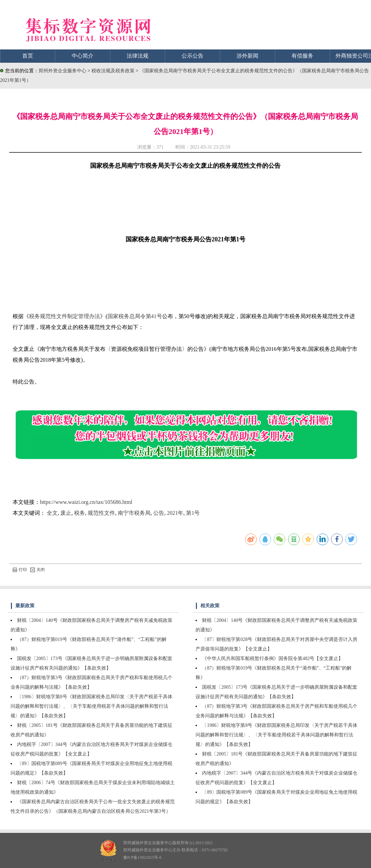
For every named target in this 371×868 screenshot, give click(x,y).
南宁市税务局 (134, 513)
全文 (52, 513)
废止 (66, 513)
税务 (80, 513)
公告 (159, 513)
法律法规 (138, 56)
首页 (28, 56)
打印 (20, 570)
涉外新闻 (247, 56)
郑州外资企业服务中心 (62, 71)
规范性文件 (101, 513)
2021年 (175, 513)
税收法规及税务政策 (114, 71)
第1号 (193, 513)
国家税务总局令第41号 (135, 316)
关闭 (38, 570)
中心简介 (83, 56)
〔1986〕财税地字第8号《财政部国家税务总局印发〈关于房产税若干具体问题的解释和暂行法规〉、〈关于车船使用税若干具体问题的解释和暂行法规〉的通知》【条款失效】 (91, 706)
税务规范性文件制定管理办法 (65, 316)
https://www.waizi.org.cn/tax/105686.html (86, 502)
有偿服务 (302, 56)
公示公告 (192, 56)
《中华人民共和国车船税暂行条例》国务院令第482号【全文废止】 (273, 659)
